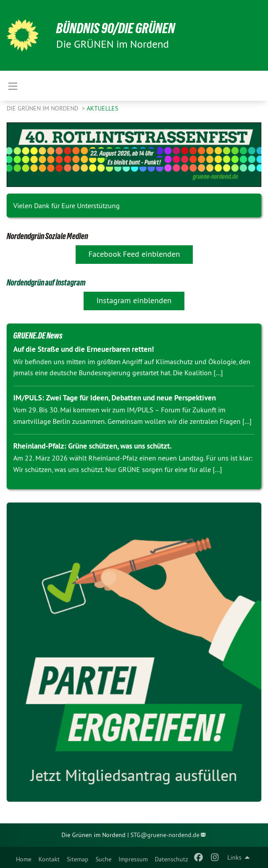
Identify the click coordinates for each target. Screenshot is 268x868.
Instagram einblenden (134, 300)
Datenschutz (171, 859)
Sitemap (78, 859)
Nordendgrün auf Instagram (46, 282)
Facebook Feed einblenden (134, 254)
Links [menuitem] (234, 857)
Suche (103, 859)
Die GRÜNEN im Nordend (43, 108)
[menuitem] (24, 857)
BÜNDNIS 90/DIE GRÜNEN (116, 28)
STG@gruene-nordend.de (165, 835)
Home (24, 859)
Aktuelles (102, 108)
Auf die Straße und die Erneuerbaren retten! (84, 349)
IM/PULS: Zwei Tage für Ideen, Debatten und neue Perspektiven (115, 398)
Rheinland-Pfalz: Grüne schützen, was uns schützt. (92, 446)
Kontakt (49, 859)
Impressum (133, 859)
